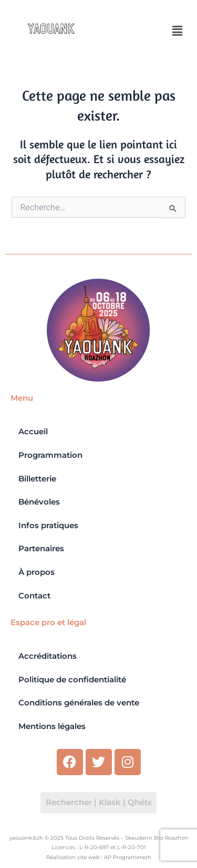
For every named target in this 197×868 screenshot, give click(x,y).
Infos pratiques (48, 526)
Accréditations (48, 656)
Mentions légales (52, 726)
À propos (37, 572)
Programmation (50, 455)
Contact (34, 596)
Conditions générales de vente (79, 703)
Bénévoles (39, 502)
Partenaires (41, 549)
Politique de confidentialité (72, 680)
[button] (178, 31)
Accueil (33, 432)
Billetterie (37, 479)
